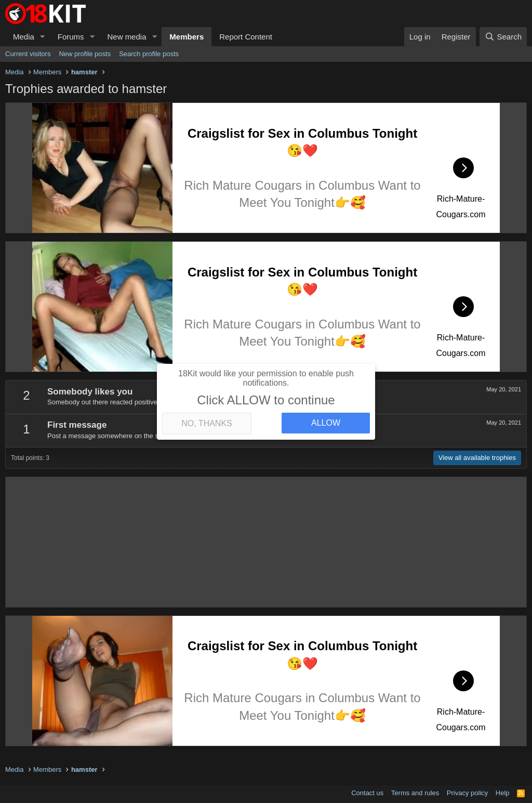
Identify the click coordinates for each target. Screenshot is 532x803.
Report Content (246, 37)
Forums (71, 37)
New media (127, 37)
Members (187, 37)
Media (24, 37)
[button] (43, 37)
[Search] (503, 37)
